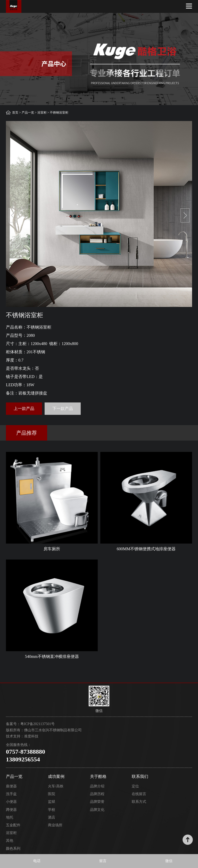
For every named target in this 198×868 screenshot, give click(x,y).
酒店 (52, 817)
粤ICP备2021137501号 (38, 724)
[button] (13, 215)
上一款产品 (24, 409)
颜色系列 (13, 849)
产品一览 (28, 113)
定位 (135, 786)
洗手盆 (11, 794)
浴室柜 (42, 113)
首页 (15, 113)
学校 (52, 810)
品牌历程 (97, 794)
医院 (52, 794)
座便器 (11, 786)
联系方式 (139, 802)
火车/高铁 (56, 786)
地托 (10, 817)
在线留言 (139, 794)
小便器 (11, 802)
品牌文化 (97, 810)
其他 (10, 841)
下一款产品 (63, 409)
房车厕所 (52, 549)
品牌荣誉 (97, 802)
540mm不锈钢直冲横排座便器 (52, 656)
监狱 (52, 802)
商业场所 (55, 825)
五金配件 (13, 825)
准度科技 (31, 736)
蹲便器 (11, 810)
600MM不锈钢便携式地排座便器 (146, 549)
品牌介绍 (97, 786)
